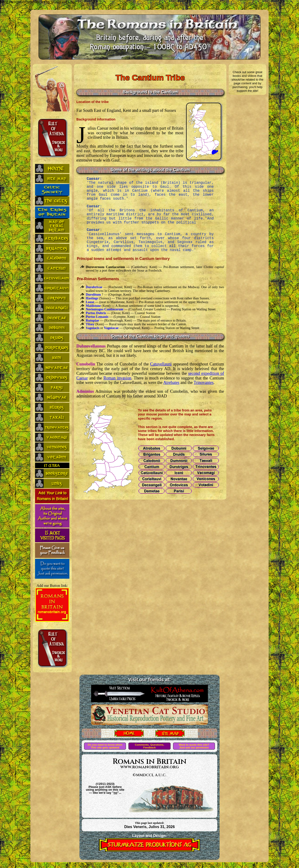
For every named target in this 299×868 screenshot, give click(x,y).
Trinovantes (204, 383)
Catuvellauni (161, 364)
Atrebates (171, 383)
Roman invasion (117, 378)
